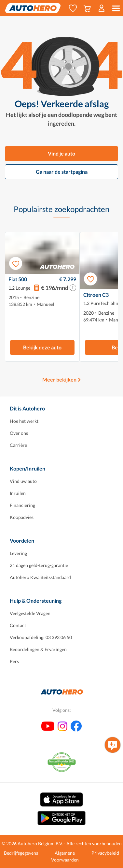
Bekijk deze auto (42, 347)
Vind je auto (61, 153)
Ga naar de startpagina (62, 172)
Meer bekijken (59, 379)
